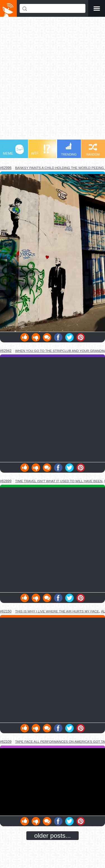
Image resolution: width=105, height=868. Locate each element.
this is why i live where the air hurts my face (57, 611)
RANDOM (93, 149)
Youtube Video (53, 782)
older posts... (53, 835)
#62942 (6, 351)
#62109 (6, 742)
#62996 (6, 168)
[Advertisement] (53, 81)
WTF (41, 150)
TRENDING (69, 149)
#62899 (6, 481)
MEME (13, 150)
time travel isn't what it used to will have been (59, 481)
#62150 (6, 611)
